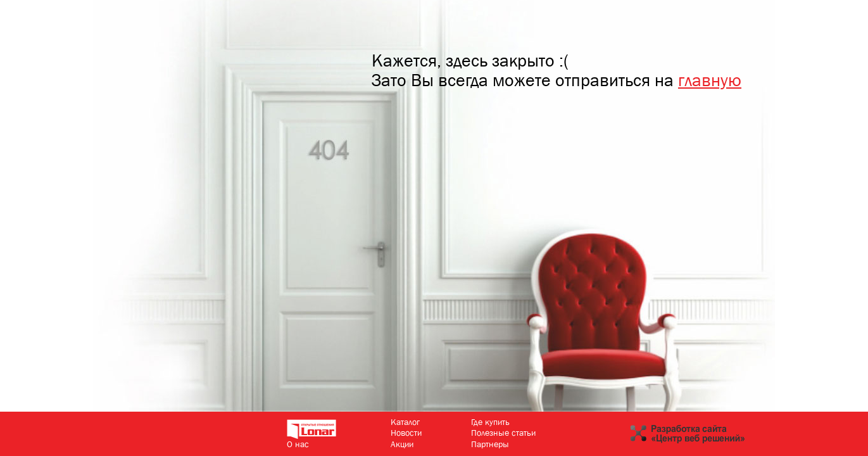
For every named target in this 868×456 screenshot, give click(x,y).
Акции (402, 444)
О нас (298, 444)
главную (710, 80)
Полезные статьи (503, 433)
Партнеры (490, 444)
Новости (406, 433)
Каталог (405, 422)
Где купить (490, 422)
